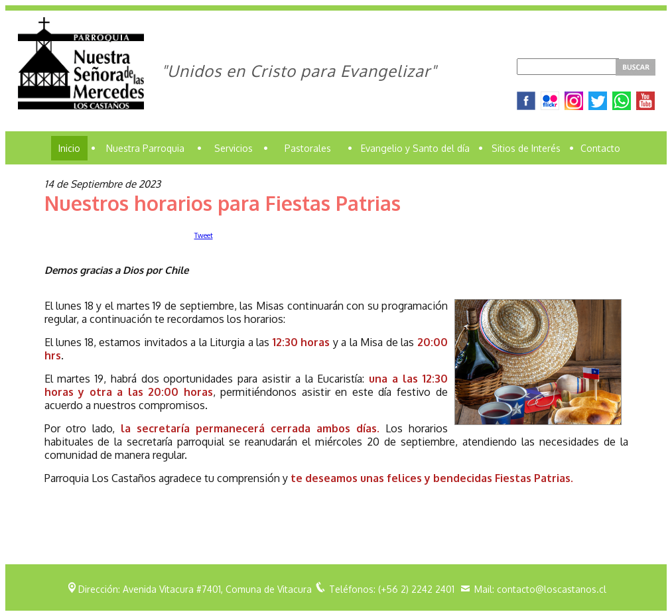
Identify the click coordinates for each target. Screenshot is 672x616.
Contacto (600, 148)
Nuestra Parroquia (145, 148)
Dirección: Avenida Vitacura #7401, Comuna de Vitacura (195, 589)
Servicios (234, 148)
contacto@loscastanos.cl (552, 589)
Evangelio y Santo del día (415, 148)
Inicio (69, 148)
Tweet (204, 235)
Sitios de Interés (526, 148)
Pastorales (308, 148)
